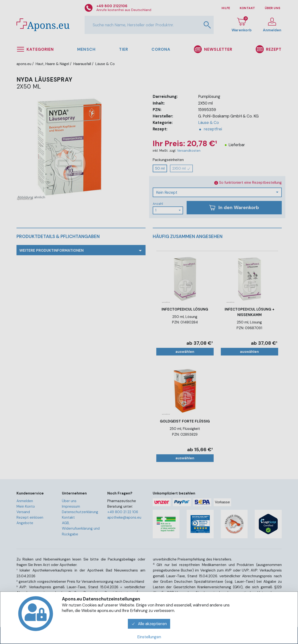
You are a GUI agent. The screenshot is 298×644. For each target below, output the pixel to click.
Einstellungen (149, 637)
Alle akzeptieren (149, 624)
